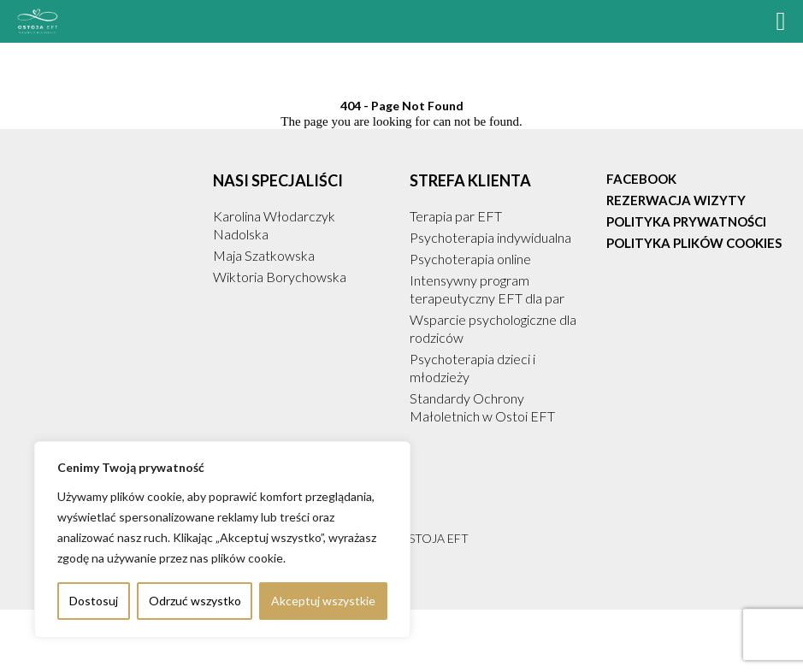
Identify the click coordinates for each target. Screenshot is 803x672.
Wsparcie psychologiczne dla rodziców (493, 328)
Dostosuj (94, 601)
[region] (222, 539)
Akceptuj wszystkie (323, 601)
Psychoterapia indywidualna (490, 237)
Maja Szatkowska (264, 255)
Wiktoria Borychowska (280, 277)
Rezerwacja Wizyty (676, 200)
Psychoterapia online (470, 259)
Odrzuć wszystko (195, 601)
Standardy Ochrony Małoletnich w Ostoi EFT (482, 407)
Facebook (641, 179)
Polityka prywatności (686, 221)
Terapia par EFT (456, 216)
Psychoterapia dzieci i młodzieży (472, 368)
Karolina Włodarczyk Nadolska (274, 225)
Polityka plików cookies (694, 243)
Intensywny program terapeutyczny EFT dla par (487, 289)
